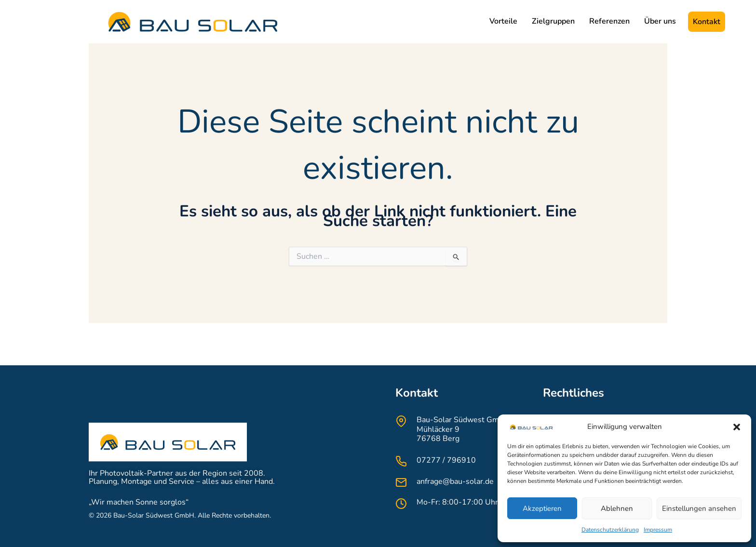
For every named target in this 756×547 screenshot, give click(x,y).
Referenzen (609, 21)
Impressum (658, 530)
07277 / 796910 (446, 460)
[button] (737, 427)
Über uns (660, 21)
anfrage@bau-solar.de (455, 481)
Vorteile (503, 21)
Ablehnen (617, 508)
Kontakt (707, 22)
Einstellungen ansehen (699, 508)
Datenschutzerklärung (610, 530)
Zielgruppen (553, 21)
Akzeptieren (542, 508)
